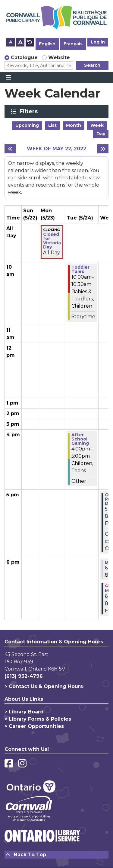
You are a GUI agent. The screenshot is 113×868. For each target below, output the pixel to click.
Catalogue (24, 58)
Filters (30, 111)
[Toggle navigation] (8, 78)
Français (73, 44)
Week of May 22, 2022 (56, 149)
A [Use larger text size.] (20, 42)
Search (92, 65)
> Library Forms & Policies (38, 719)
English (47, 44)
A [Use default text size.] (30, 42)
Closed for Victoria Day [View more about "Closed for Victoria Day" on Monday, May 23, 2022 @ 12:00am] (52, 241)
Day (101, 134)
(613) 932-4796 (24, 676)
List (52, 125)
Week (97, 125)
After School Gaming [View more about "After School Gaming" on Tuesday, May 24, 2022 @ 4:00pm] (80, 439)
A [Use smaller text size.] (11, 42)
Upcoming (27, 125)
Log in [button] (98, 42)
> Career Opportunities (34, 726)
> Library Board (24, 712)
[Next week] (103, 149)
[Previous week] (10, 149)
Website (59, 58)
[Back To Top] (56, 855)
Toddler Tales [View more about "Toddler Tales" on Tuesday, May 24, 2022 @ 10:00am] (80, 269)
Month (74, 125)
